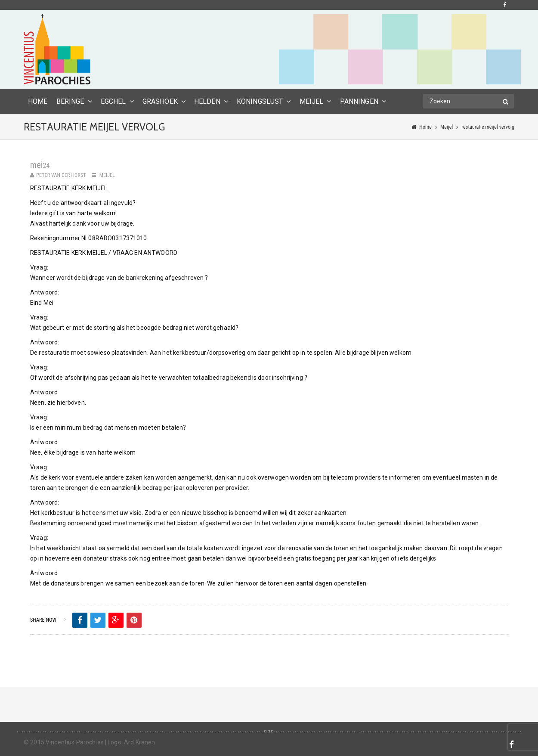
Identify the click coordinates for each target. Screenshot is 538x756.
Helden (207, 101)
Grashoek (160, 101)
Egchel (113, 101)
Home (425, 127)
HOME (38, 101)
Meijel (312, 101)
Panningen (359, 101)
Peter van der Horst (61, 175)
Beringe (70, 101)
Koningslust (260, 101)
